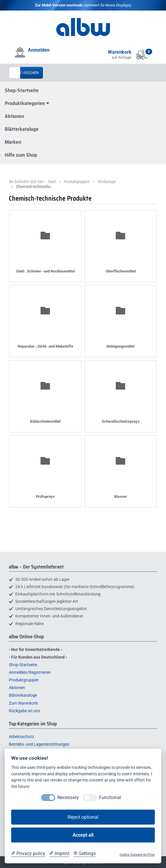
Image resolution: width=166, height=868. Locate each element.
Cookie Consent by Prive (137, 855)
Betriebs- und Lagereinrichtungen (39, 744)
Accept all (83, 835)
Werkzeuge (107, 182)
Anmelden (39, 50)
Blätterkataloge (22, 129)
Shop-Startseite (22, 90)
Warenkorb (120, 52)
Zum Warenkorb (23, 703)
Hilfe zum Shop (21, 155)
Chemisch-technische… (34, 187)
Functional (110, 797)
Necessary (68, 797)
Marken (13, 142)
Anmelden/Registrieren (30, 672)
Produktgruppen (77, 182)
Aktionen (14, 116)
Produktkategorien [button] (27, 103)
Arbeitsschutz (21, 737)
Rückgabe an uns (25, 711)
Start (52, 182)
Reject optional (83, 817)
